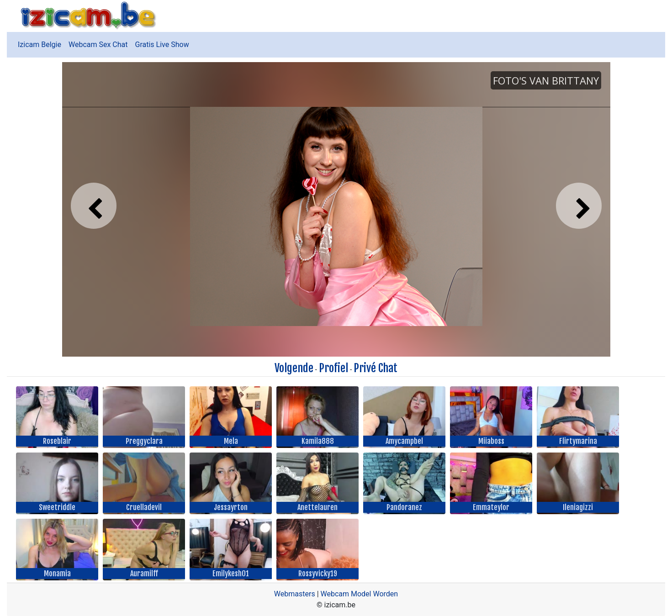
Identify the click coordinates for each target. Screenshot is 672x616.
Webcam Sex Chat (98, 45)
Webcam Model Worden (360, 594)
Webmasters (295, 594)
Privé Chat (376, 368)
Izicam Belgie (40, 45)
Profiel (333, 368)
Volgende (294, 368)
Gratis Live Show (162, 45)
